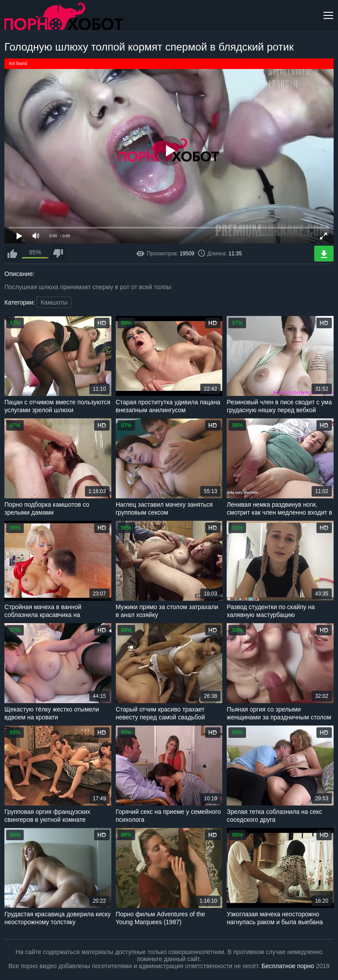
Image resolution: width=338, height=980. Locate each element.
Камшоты (54, 302)
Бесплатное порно (288, 966)
